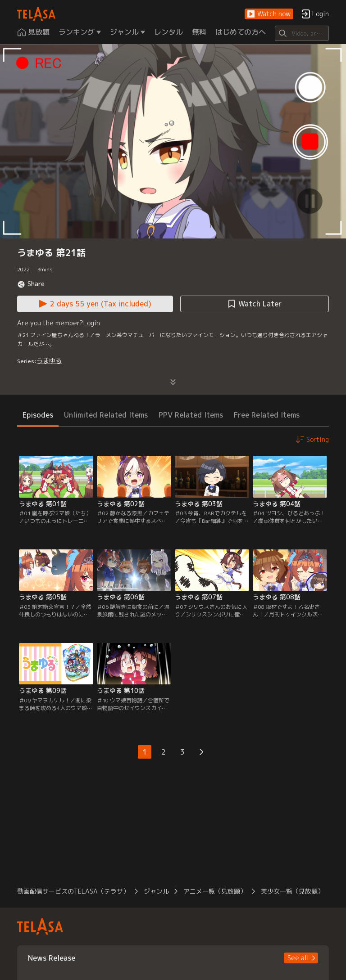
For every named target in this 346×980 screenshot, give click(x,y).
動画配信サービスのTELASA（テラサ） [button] (73, 891)
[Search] (302, 33)
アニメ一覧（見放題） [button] (215, 891)
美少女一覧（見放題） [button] (292, 891)
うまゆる (49, 361)
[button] (269, 14)
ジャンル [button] (156, 891)
